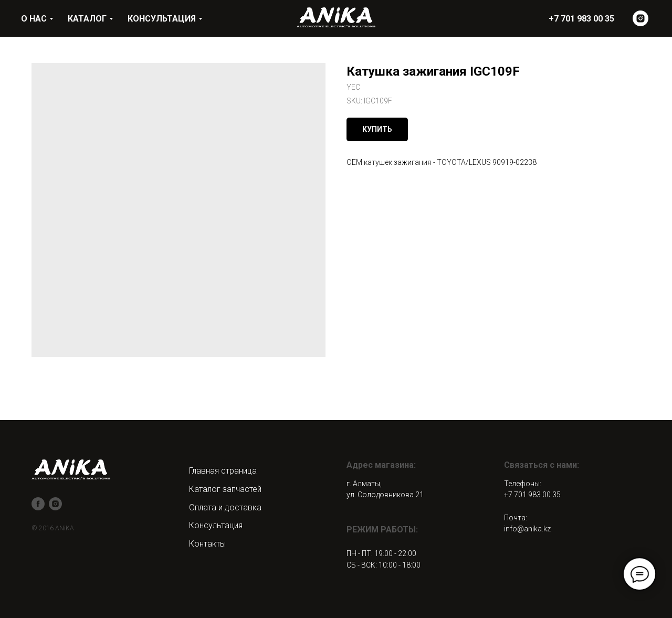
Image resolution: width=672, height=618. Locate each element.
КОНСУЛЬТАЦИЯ (162, 19)
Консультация (216, 525)
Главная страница (223, 471)
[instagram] (640, 18)
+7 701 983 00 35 (532, 495)
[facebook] (38, 504)
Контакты (207, 544)
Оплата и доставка (225, 507)
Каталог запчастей (225, 489)
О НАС (34, 19)
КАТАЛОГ (87, 19)
